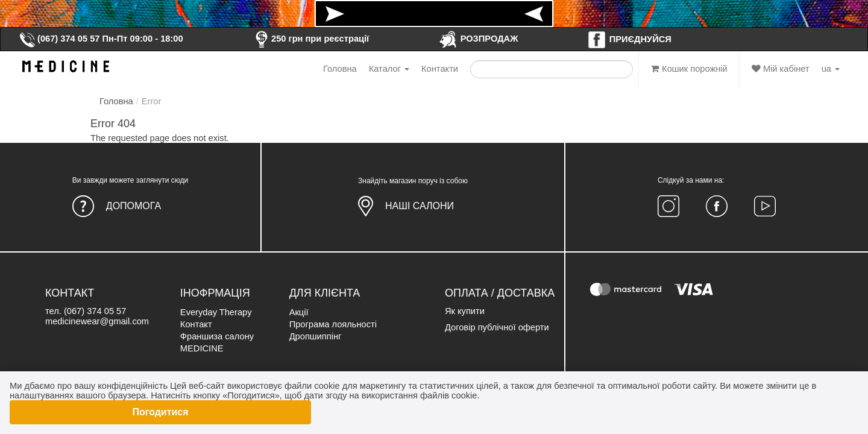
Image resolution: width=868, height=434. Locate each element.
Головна (340, 69)
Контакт (196, 324)
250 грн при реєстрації (310, 39)
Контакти (440, 69)
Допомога (134, 206)
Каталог (389, 69)
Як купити (465, 311)
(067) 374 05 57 (59, 39)
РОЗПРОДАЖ (478, 39)
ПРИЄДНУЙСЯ (629, 39)
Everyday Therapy (216, 312)
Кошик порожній (689, 69)
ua (831, 69)
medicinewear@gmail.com (97, 321)
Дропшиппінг (316, 336)
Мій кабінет (781, 69)
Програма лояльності (333, 324)
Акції (299, 312)
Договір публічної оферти (497, 327)
